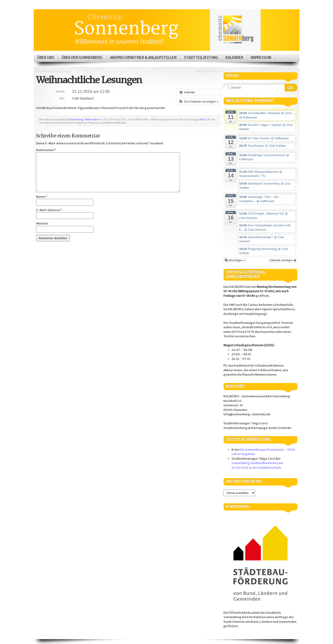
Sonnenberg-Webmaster (83, 119)
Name (42, 197)
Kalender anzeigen (283, 260)
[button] (198, 102)
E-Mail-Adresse (49, 210)
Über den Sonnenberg (82, 58)
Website (42, 223)
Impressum (261, 58)
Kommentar (46, 150)
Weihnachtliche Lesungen (56, 71)
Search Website (291, 88)
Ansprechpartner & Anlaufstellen (143, 58)
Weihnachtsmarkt (206, 71)
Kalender (234, 58)
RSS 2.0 (205, 119)
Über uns (46, 58)
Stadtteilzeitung (201, 58)
